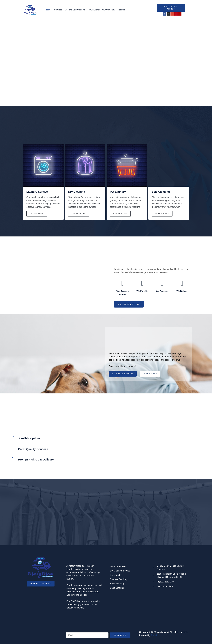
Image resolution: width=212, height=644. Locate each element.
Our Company (109, 10)
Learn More (37, 214)
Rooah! (155, 635)
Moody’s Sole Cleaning (75, 10)
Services (58, 10)
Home (49, 10)
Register (121, 10)
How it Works (94, 10)
